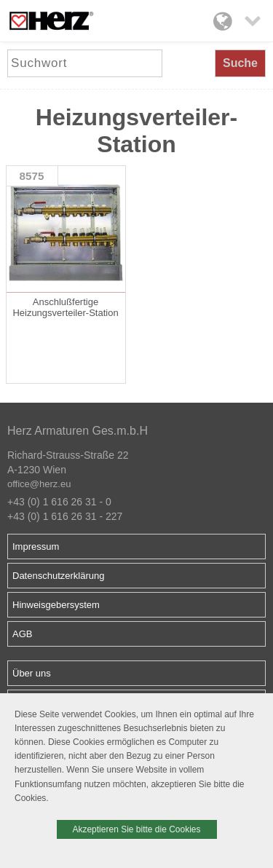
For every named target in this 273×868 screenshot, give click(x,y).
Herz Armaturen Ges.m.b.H (78, 431)
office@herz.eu (39, 484)
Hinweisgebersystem (56, 605)
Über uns (32, 673)
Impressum (36, 547)
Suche (240, 63)
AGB (22, 634)
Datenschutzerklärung (58, 576)
